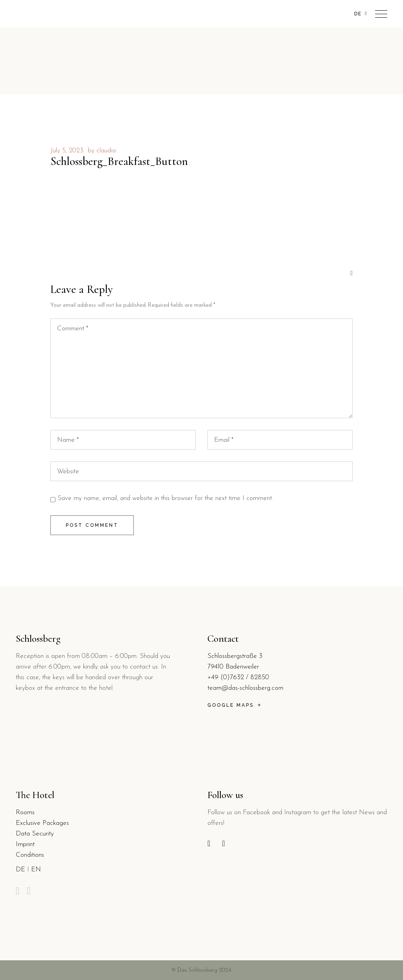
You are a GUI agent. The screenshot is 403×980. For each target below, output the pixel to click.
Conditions (30, 855)
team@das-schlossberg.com (245, 688)
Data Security (35, 834)
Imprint (25, 844)
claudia (106, 151)
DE (20, 870)
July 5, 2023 (67, 151)
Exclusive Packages (42, 823)
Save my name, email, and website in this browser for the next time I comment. (165, 498)
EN (36, 870)
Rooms (25, 812)
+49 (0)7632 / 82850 (238, 677)
